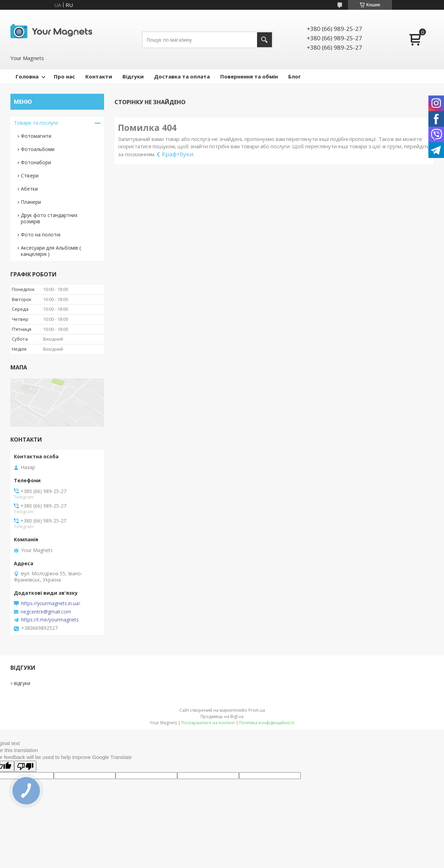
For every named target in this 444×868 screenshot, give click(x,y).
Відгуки (133, 76)
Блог (294, 76)
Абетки (29, 189)
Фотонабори (36, 162)
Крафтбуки (178, 154)
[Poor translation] (25, 766)
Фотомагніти (36, 136)
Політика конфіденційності (267, 723)
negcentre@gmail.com (46, 612)
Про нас (64, 76)
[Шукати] (264, 40)
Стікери (30, 176)
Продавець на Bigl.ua (222, 716)
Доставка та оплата (182, 76)
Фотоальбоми (38, 149)
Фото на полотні (41, 235)
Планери (31, 202)
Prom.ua (257, 710)
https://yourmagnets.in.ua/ (51, 603)
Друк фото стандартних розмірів (49, 218)
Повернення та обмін (249, 76)
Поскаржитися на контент (208, 723)
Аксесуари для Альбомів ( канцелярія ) (51, 251)
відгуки (22, 683)
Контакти (99, 76)
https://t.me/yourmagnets (50, 620)
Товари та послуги (36, 123)
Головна (27, 76)
